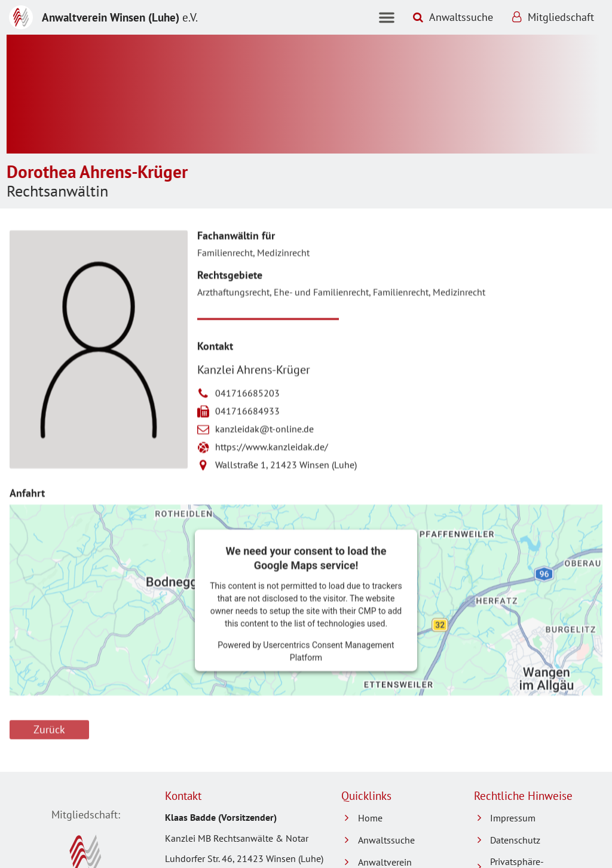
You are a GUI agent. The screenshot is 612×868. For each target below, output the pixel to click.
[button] (387, 17)
